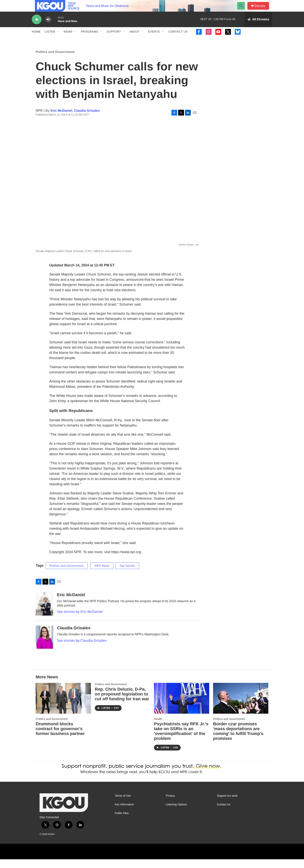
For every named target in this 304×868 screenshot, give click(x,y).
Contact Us (178, 40)
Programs (90, 40)
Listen (50, 40)
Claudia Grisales (87, 119)
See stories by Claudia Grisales (82, 649)
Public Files (122, 822)
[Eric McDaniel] (44, 613)
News (68, 40)
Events (154, 40)
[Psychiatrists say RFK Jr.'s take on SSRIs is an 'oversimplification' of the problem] (182, 707)
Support (114, 40)
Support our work (227, 805)
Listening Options (176, 813)
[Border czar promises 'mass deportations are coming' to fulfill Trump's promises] (241, 707)
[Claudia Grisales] (44, 646)
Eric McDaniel (61, 119)
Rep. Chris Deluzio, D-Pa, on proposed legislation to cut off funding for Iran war (122, 703)
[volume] (48, 28)
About (134, 40)
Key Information (124, 813)
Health (158, 728)
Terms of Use (123, 805)
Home (36, 40)
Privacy (170, 805)
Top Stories (127, 574)
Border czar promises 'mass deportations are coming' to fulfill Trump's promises (238, 740)
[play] (37, 28)
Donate (262, 10)
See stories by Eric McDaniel (80, 620)
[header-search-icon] (243, 10)
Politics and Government (55, 61)
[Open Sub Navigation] (58, 40)
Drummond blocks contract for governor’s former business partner (60, 737)
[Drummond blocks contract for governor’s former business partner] (63, 707)
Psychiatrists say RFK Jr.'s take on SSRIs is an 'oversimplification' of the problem (181, 740)
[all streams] (258, 28)
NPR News (102, 574)
